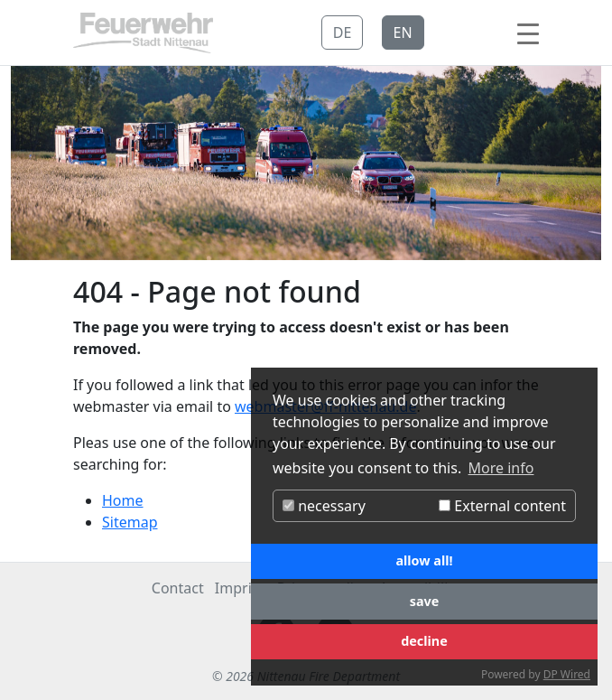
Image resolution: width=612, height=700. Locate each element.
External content (502, 506)
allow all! (424, 560)
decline (424, 641)
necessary (324, 506)
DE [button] (343, 33)
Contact (178, 588)
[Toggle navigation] (528, 33)
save (425, 601)
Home (123, 500)
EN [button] (403, 33)
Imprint (241, 588)
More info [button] (501, 468)
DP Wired (567, 674)
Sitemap (130, 522)
